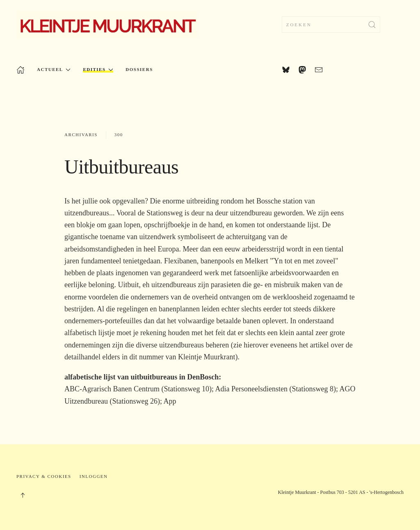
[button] (23, 495)
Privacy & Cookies (44, 476)
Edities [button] (98, 70)
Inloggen (94, 476)
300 (119, 135)
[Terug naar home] (107, 25)
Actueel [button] (54, 70)
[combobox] (331, 25)
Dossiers (139, 69)
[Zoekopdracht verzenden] (372, 25)
